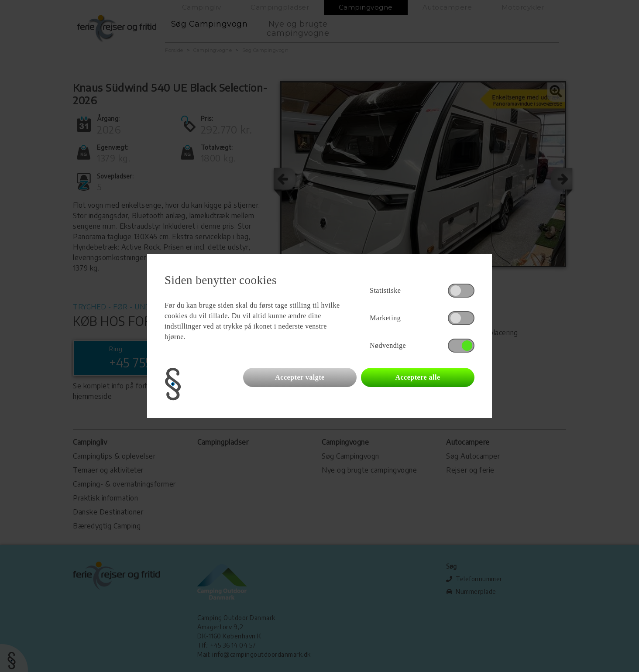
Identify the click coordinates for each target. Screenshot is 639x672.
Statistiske (385, 290)
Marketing (385, 318)
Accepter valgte (300, 377)
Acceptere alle (417, 377)
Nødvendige (388, 345)
